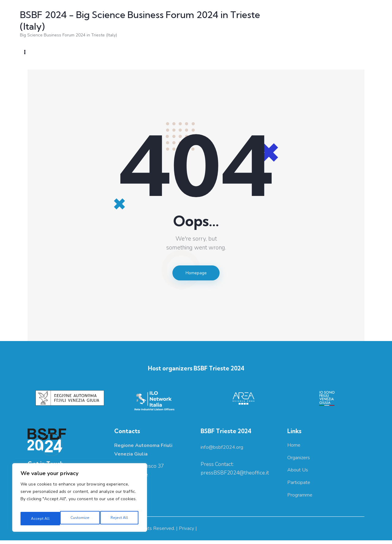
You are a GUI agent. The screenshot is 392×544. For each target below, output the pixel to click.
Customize (39, 518)
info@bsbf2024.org (224, 449)
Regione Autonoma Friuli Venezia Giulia (69, 532)
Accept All (120, 518)
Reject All (79, 518)
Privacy (187, 532)
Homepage (196, 274)
